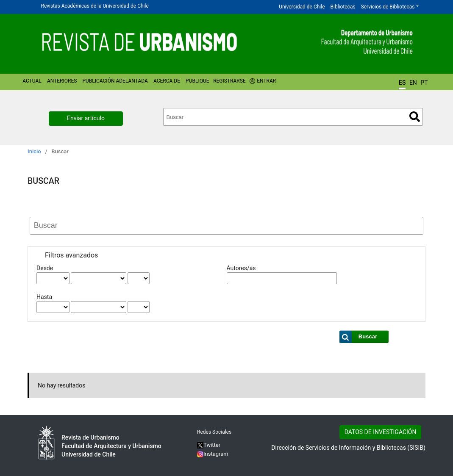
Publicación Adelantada (115, 81)
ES (402, 83)
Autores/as (241, 268)
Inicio (34, 151)
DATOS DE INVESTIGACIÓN (381, 432)
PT (424, 83)
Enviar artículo (86, 118)
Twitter (209, 445)
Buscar (415, 117)
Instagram (213, 454)
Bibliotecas (343, 7)
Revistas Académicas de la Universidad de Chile (95, 6)
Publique (197, 81)
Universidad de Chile (302, 7)
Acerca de (167, 81)
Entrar (266, 81)
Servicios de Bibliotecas (388, 7)
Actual (32, 81)
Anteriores (62, 81)
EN (413, 83)
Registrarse (229, 81)
